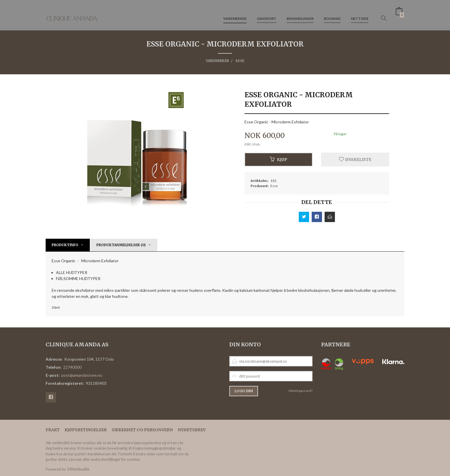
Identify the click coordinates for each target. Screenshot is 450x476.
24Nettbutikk (78, 469)
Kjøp (279, 160)
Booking (332, 14)
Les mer (75, 459)
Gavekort (267, 14)
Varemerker (235, 14)
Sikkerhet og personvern (142, 430)
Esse (274, 186)
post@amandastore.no (82, 375)
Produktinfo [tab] (65, 245)
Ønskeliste (355, 160)
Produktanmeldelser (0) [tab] (121, 245)
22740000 (72, 367)
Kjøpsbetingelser (86, 430)
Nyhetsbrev (192, 430)
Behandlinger (300, 14)
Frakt (53, 430)
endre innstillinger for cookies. (116, 459)
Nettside (360, 14)
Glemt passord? (300, 391)
